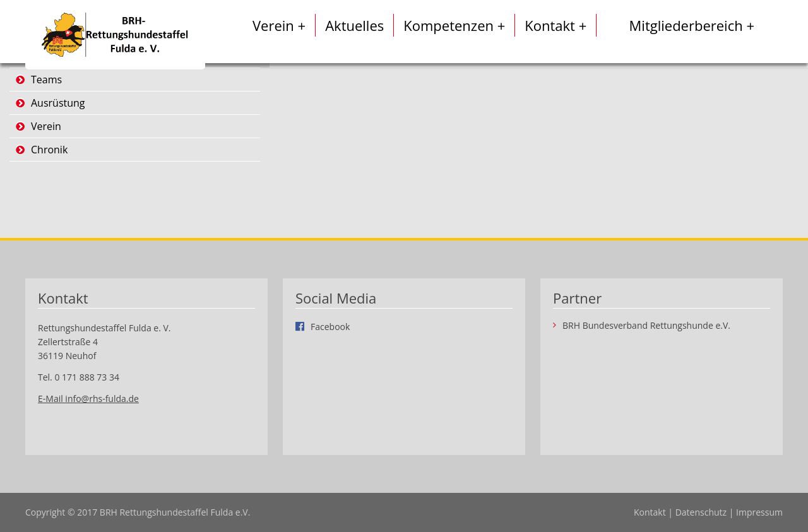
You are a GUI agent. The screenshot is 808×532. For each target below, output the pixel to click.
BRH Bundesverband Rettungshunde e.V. (646, 326)
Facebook (330, 326)
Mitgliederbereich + (692, 25)
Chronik (49, 150)
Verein (46, 126)
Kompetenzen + (454, 25)
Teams (46, 80)
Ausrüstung (58, 103)
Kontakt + (555, 25)
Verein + (279, 25)
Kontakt (650, 512)
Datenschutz (701, 512)
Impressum (759, 512)
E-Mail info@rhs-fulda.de (88, 399)
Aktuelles (354, 25)
